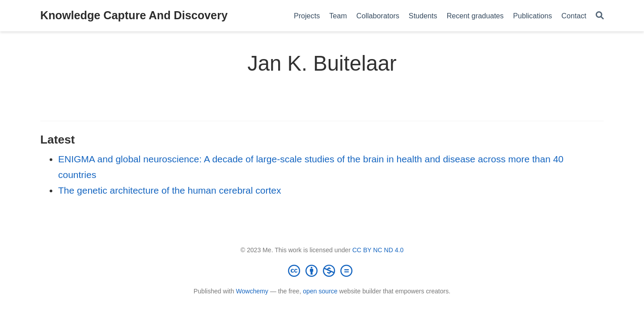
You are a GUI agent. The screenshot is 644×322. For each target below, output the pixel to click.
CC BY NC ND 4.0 (378, 250)
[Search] (600, 16)
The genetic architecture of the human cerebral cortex (169, 190)
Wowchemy (252, 291)
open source (320, 291)
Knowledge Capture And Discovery (134, 15)
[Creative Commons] (322, 271)
